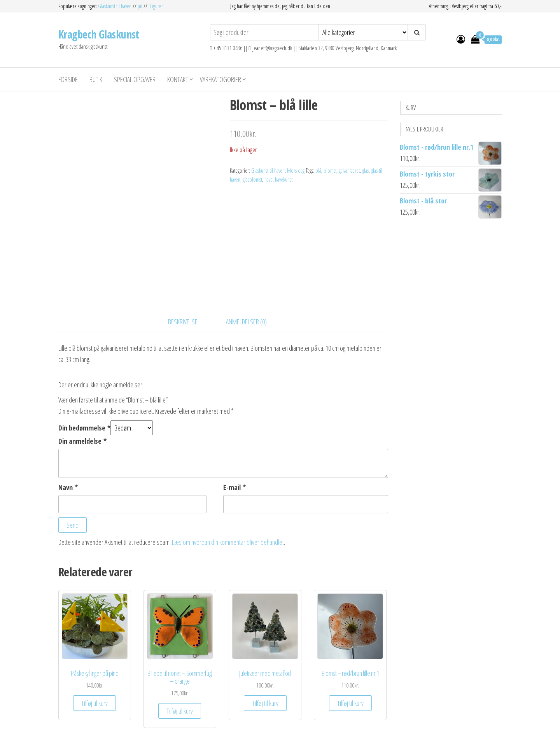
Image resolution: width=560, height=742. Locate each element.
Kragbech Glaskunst (99, 34)
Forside (68, 79)
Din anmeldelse (82, 388)
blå (318, 171)
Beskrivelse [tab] (183, 269)
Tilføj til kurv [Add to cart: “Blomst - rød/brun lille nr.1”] (350, 651)
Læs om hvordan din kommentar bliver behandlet (228, 490)
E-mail (234, 435)
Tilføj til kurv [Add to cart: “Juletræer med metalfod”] (265, 651)
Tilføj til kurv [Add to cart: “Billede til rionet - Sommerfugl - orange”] (180, 658)
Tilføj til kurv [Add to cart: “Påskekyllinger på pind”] (94, 651)
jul (140, 6)
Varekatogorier (220, 79)
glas (365, 171)
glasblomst (252, 179)
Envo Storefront (314, 728)
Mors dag (296, 171)
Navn (68, 435)
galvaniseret (349, 171)
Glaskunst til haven (115, 6)
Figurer (157, 6)
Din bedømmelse (84, 375)
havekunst (284, 179)
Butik (96, 79)
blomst (330, 171)
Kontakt (178, 79)
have (269, 179)
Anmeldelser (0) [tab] (246, 269)
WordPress (263, 728)
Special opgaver (135, 79)
